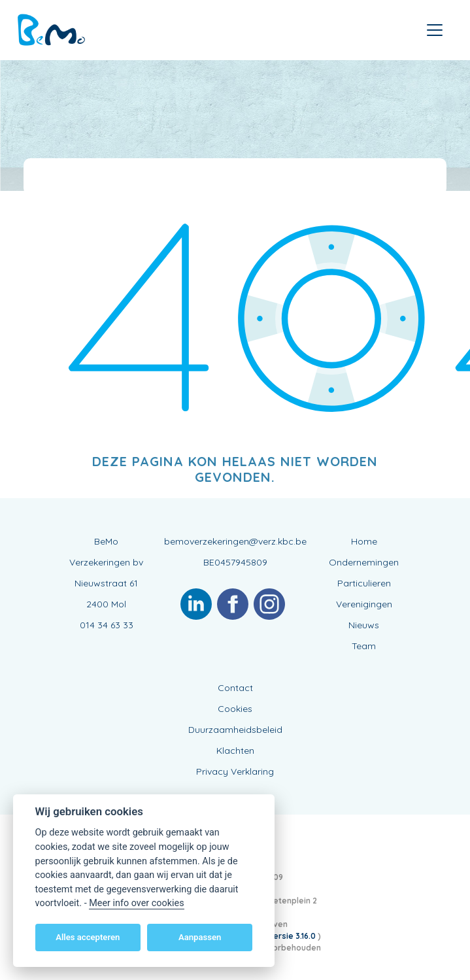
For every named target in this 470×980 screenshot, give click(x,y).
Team (364, 646)
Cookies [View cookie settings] (235, 709)
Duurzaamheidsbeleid (235, 730)
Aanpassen (200, 937)
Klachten (235, 751)
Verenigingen (364, 604)
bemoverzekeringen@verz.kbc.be (235, 541)
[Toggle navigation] (435, 30)
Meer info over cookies (136, 903)
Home (364, 541)
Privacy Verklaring (235, 771)
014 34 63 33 (107, 625)
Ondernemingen (364, 562)
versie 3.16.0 (293, 936)
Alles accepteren (88, 937)
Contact (235, 688)
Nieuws (364, 625)
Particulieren (364, 583)
